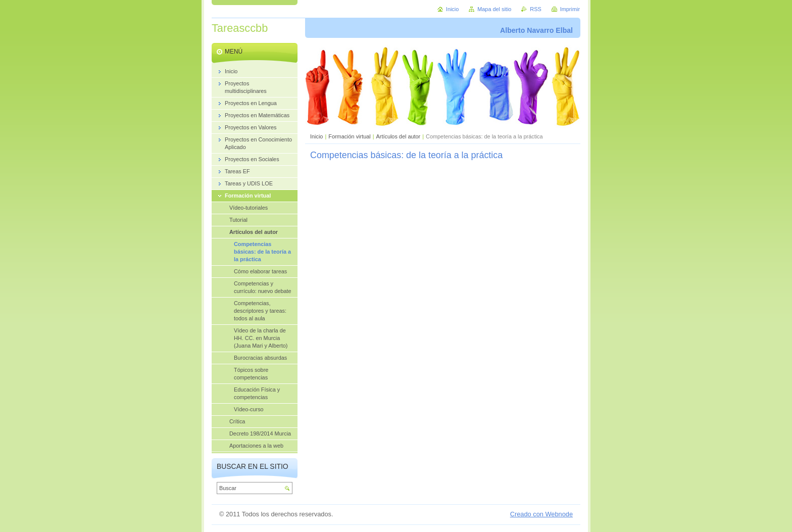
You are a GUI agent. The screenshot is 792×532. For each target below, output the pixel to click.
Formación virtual (349, 136)
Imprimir (570, 9)
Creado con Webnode (541, 514)
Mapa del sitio (494, 9)
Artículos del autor (399, 136)
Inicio (316, 136)
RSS (535, 9)
